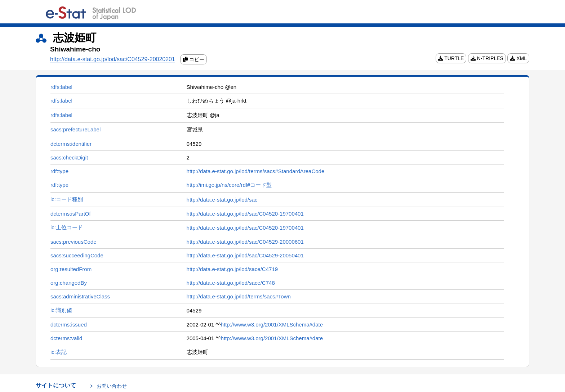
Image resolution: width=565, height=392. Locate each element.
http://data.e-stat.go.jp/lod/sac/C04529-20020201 (113, 59)
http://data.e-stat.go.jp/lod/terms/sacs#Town (239, 296)
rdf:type (59, 171)
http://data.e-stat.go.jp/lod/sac (222, 200)
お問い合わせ (112, 386)
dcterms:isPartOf (71, 214)
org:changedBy (69, 283)
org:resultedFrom (71, 269)
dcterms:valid (66, 338)
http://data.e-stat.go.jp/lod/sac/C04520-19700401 (245, 214)
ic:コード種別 (67, 199)
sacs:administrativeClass (80, 296)
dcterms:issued (69, 325)
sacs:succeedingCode (77, 255)
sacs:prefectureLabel (75, 129)
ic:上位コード (67, 227)
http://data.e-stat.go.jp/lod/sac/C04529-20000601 (245, 242)
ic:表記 (59, 352)
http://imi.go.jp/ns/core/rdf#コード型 (229, 185)
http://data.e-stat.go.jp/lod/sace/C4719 (232, 269)
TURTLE (451, 58)
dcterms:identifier (71, 144)
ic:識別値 (61, 310)
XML (518, 58)
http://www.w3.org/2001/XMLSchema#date (272, 325)
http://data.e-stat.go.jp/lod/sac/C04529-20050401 (245, 255)
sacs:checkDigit (69, 157)
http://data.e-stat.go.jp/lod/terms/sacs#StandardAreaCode (256, 171)
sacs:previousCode (74, 242)
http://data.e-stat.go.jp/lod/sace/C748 (231, 283)
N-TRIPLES (487, 58)
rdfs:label (61, 87)
